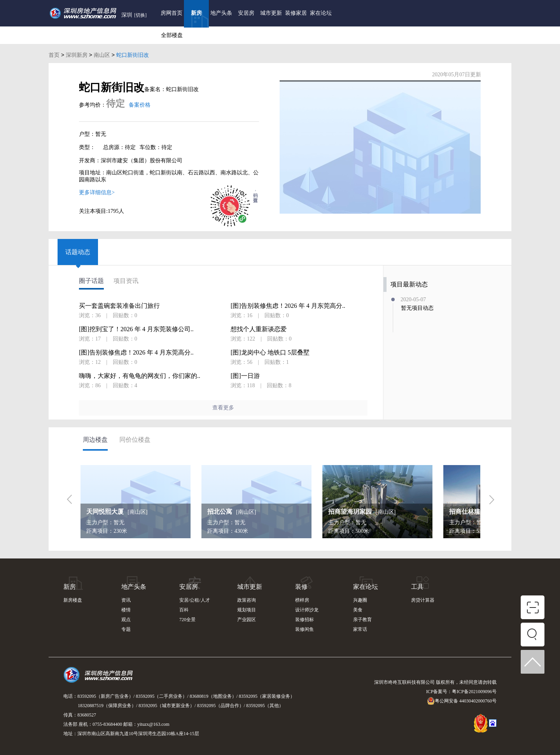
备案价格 (140, 105)
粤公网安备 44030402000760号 (462, 701)
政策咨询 (247, 600)
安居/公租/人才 (195, 600)
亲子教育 (362, 620)
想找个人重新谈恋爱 (259, 329)
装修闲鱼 (304, 629)
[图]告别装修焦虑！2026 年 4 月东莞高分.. (136, 353)
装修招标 (304, 620)
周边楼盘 (95, 440)
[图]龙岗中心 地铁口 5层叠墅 (270, 353)
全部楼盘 (172, 35)
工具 (417, 587)
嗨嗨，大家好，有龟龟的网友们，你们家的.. (140, 376)
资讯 (126, 600)
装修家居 (296, 13)
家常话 (360, 629)
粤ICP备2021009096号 (474, 692)
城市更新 (271, 13)
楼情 (126, 610)
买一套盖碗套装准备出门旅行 (119, 306)
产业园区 (247, 620)
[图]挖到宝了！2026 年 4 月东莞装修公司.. (136, 329)
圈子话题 (91, 281)
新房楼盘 (73, 600)
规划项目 (247, 610)
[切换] (140, 15)
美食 (358, 610)
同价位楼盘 (135, 440)
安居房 (246, 13)
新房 (196, 13)
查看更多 (223, 408)
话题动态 (78, 252)
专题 (126, 629)
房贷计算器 (423, 600)
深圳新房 (77, 55)
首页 (54, 55)
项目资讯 (126, 281)
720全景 (187, 620)
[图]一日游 (245, 376)
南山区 (102, 55)
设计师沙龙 (307, 610)
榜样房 (302, 600)
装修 (301, 587)
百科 (184, 610)
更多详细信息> (97, 192)
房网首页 (171, 13)
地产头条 (221, 13)
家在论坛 (321, 13)
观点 (126, 620)
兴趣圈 (360, 600)
